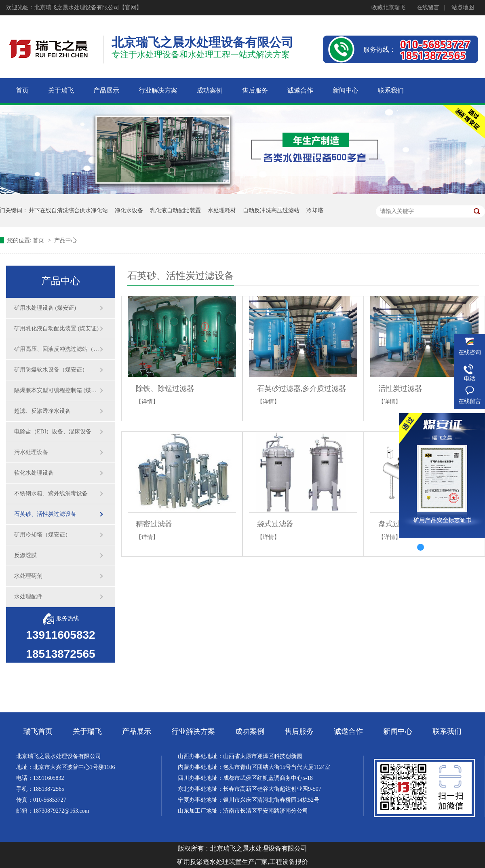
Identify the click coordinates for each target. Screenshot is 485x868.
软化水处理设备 (34, 473)
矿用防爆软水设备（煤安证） (51, 370)
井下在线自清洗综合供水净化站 (68, 210)
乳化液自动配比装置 (175, 210)
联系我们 (447, 731)
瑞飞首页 (38, 731)
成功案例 (250, 731)
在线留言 (428, 7)
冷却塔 (315, 210)
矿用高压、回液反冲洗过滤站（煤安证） (57, 349)
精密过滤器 (154, 524)
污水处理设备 (31, 452)
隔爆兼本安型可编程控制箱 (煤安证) (57, 390)
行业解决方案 (193, 731)
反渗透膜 (25, 555)
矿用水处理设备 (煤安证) (45, 308)
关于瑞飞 (87, 731)
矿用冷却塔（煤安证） (42, 535)
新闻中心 (398, 731)
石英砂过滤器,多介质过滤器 (302, 389)
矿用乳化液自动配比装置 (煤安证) (56, 328)
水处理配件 (28, 597)
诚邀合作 (348, 731)
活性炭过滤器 (400, 389)
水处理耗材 (222, 210)
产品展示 (137, 731)
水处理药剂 (28, 576)
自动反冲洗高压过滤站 (271, 210)
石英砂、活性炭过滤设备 (45, 514)
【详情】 (147, 402)
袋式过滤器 (275, 524)
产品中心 (65, 240)
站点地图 (463, 7)
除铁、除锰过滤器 (165, 389)
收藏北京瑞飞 (388, 7)
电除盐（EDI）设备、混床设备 (53, 432)
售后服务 (299, 731)
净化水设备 (129, 210)
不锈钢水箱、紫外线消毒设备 (51, 493)
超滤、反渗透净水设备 (42, 411)
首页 (39, 240)
